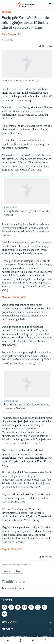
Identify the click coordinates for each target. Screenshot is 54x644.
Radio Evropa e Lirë (11, 34)
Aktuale (7, 13)
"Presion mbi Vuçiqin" (14, 298)
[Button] (46, 46)
